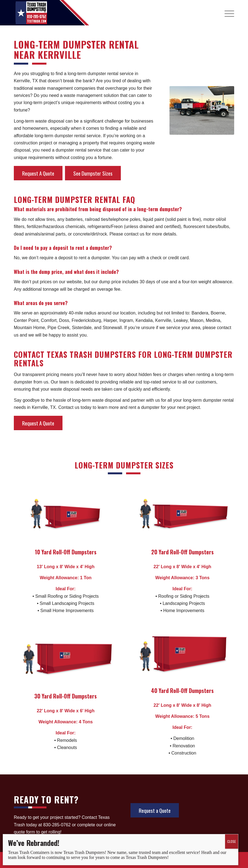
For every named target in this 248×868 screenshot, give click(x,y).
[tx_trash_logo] (31, 13)
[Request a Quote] (155, 810)
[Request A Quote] (38, 173)
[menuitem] (227, 13)
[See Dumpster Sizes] (93, 173)
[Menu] (227, 13)
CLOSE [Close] (232, 841)
